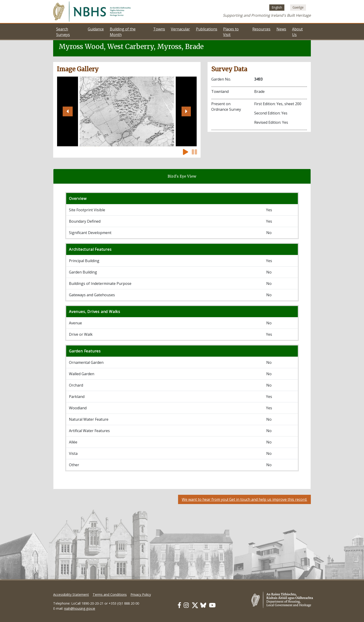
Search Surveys (63, 32)
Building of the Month (123, 32)
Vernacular (180, 29)
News (281, 29)
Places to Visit (231, 32)
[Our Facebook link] (179, 605)
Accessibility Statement (71, 594)
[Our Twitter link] (195, 605)
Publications (207, 29)
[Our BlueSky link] (203, 605)
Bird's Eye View (182, 176)
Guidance (96, 29)
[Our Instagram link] (186, 605)
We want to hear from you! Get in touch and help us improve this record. (244, 499)
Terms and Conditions (110, 594)
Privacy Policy (141, 594)
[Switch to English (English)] (277, 7)
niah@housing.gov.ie (80, 608)
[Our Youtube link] (212, 605)
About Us (297, 32)
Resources (261, 29)
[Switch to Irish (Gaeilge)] (298, 7)
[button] (68, 111)
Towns (159, 29)
